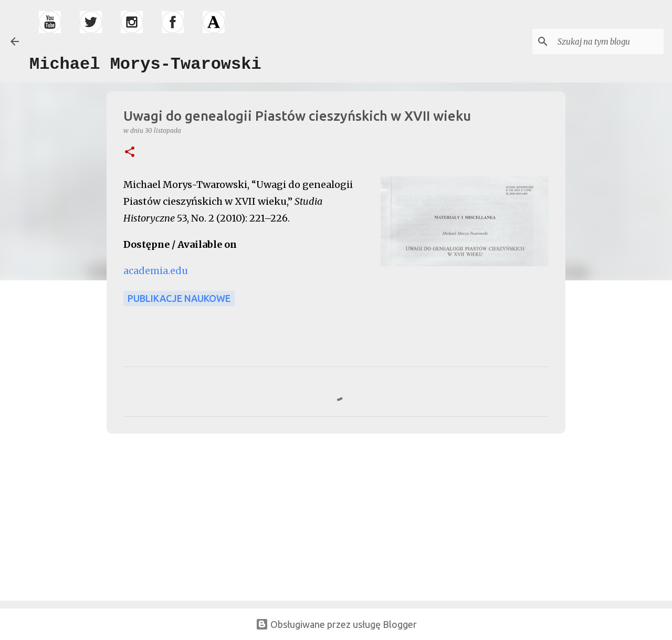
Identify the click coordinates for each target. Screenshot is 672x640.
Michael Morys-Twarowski (145, 64)
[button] (130, 153)
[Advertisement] (181, 515)
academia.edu (156, 271)
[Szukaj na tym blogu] (608, 41)
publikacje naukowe (179, 298)
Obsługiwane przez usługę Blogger (336, 624)
